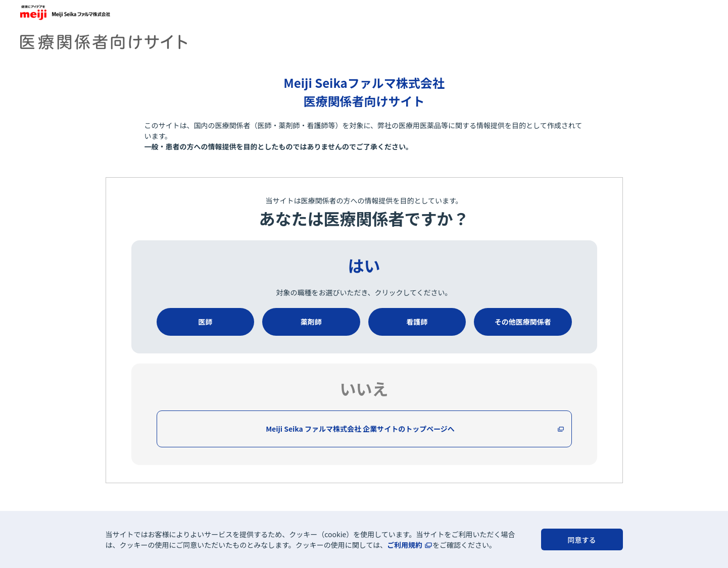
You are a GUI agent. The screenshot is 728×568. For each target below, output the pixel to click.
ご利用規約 (405, 545)
